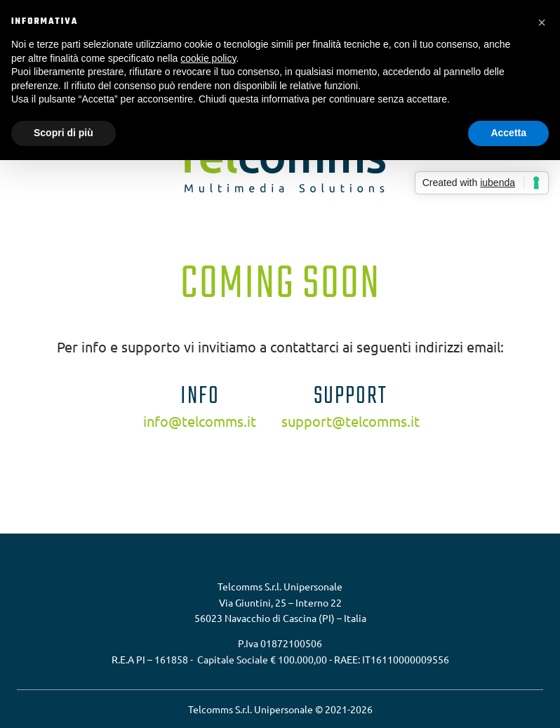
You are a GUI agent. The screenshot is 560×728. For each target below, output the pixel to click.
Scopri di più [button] (64, 133)
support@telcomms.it (351, 421)
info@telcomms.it (200, 421)
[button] (542, 22)
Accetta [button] (508, 133)
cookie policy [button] (208, 58)
